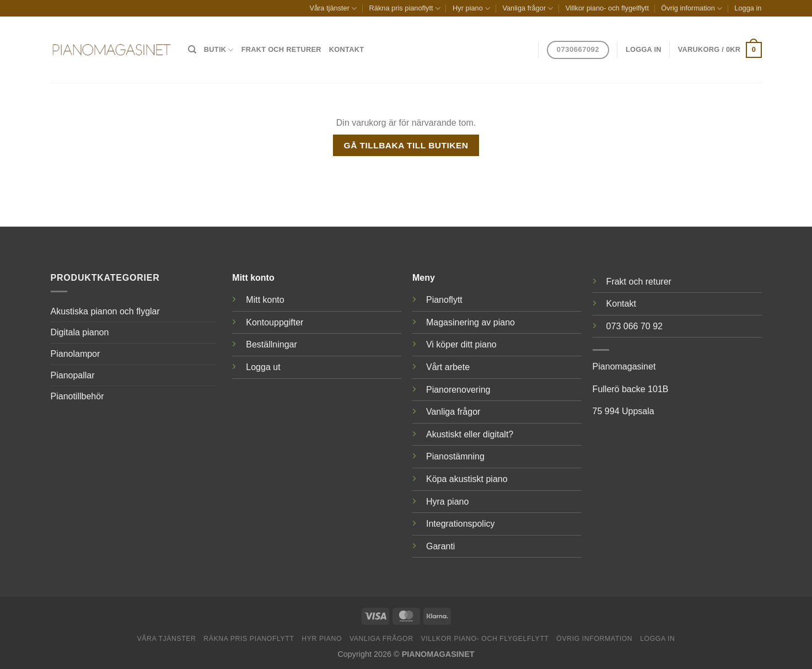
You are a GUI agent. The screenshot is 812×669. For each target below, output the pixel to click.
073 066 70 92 (634, 326)
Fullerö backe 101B (631, 389)
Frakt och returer (281, 49)
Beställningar (271, 344)
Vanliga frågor (528, 9)
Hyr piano (471, 9)
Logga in (748, 8)
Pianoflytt (444, 300)
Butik (219, 50)
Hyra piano (447, 502)
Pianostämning (455, 456)
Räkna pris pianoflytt (405, 9)
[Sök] (192, 50)
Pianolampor (76, 354)
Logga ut (263, 367)
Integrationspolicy (461, 524)
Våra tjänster (333, 9)
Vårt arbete (448, 367)
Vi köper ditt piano (461, 344)
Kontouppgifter (275, 322)
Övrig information (692, 9)
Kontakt (346, 49)
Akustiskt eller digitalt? (470, 434)
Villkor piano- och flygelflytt (607, 8)
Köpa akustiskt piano (467, 479)
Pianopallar (73, 375)
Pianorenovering (458, 390)
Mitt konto (265, 300)
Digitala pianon (80, 332)
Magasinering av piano (470, 322)
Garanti (440, 546)
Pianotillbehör (77, 396)
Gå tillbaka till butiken (406, 145)
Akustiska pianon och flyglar (105, 311)
